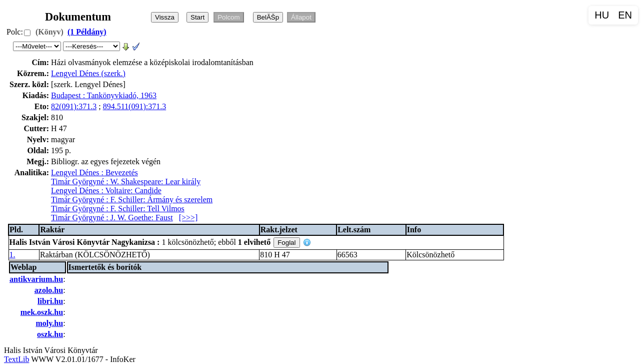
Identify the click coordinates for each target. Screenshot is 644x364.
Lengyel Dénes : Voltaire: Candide (106, 191)
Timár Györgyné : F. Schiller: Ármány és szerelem (132, 200)
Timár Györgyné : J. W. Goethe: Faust (112, 218)
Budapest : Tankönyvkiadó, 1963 (104, 95)
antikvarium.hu (36, 279)
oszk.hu (50, 334)
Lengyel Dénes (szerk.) (88, 73)
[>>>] (188, 218)
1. (12, 255)
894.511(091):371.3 (135, 106)
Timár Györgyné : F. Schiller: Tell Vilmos (118, 209)
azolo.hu (49, 290)
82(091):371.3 (74, 106)
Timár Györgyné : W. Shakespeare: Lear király (126, 181)
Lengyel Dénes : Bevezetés (94, 172)
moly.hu (49, 323)
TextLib (16, 359)
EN (625, 15)
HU (602, 15)
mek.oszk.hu (42, 312)
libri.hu (50, 301)
